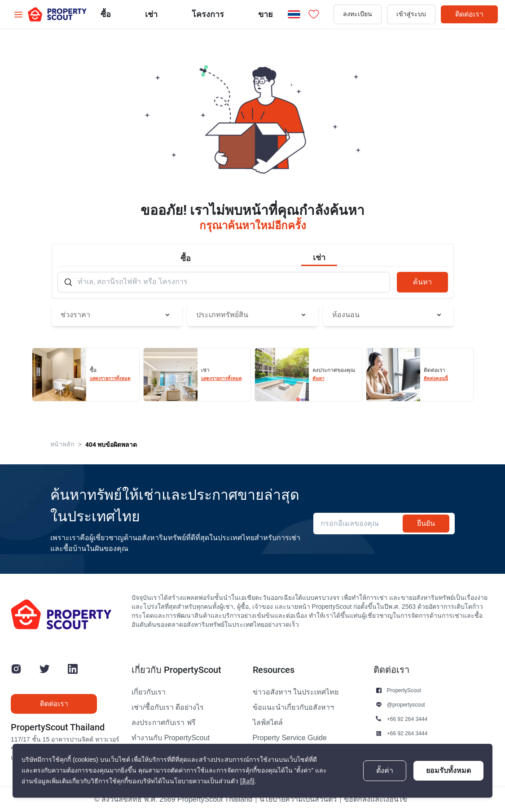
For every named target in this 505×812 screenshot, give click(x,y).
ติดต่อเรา (469, 14)
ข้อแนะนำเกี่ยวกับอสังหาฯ (293, 707)
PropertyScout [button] (404, 690)
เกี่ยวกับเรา (149, 692)
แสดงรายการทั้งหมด (110, 378)
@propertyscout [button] (406, 705)
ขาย (266, 14)
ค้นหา (422, 282)
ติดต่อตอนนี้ (436, 378)
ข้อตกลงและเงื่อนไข (375, 799)
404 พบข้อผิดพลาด (111, 445)
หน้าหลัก (62, 444)
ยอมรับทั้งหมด (448, 771)
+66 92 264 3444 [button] (407, 719)
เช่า (151, 14)
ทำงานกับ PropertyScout (171, 738)
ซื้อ (106, 14)
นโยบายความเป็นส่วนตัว (298, 799)
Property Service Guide (290, 738)
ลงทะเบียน (358, 14)
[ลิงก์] (247, 781)
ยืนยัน (426, 523)
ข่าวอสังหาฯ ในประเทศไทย (296, 692)
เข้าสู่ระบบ (411, 14)
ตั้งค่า (385, 771)
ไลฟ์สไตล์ (268, 723)
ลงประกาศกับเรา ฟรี (163, 723)
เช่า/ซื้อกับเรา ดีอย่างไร (168, 707)
